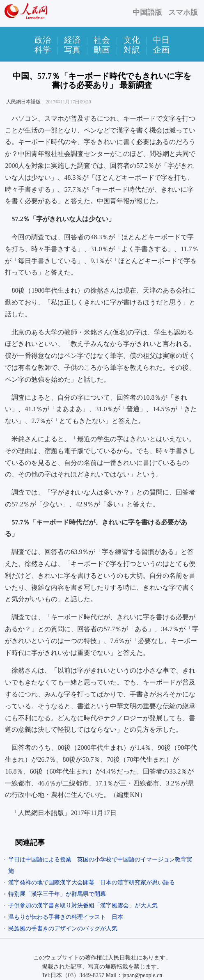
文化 (132, 40)
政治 (43, 40)
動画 (102, 50)
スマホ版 (183, 12)
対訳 (132, 50)
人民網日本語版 (23, 102)
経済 (72, 40)
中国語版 (147, 12)
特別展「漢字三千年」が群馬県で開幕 (57, 894)
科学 (43, 50)
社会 (102, 40)
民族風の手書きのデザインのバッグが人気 (63, 928)
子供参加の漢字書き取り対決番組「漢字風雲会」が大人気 (86, 906)
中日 (161, 40)
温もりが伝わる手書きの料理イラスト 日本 (66, 917)
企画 (161, 50)
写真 (72, 50)
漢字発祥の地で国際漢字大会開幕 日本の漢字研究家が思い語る (92, 883)
